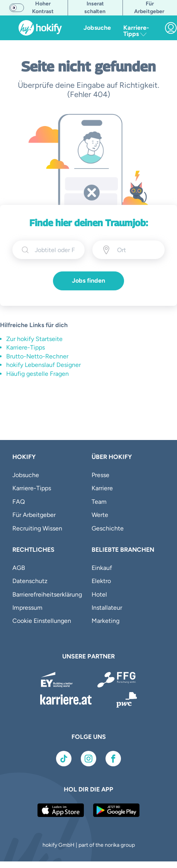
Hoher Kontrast (43, 8)
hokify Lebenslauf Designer (43, 365)
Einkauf (102, 568)
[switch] (17, 8)
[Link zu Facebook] (113, 759)
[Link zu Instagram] (88, 759)
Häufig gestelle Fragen (37, 374)
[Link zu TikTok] (64, 759)
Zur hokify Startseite (34, 339)
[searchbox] (55, 250)
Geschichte (108, 528)
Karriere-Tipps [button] (136, 31)
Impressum (27, 608)
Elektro (101, 581)
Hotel (99, 594)
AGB (19, 568)
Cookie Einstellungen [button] (42, 621)
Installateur (107, 608)
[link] (171, 28)
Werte (100, 515)
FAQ (19, 502)
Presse (100, 475)
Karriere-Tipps (26, 347)
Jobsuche (97, 28)
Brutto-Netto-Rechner (37, 356)
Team (99, 502)
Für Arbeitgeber (34, 515)
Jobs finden (88, 281)
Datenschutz (30, 581)
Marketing (106, 621)
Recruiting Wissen (37, 528)
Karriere (102, 488)
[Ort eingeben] (136, 250)
